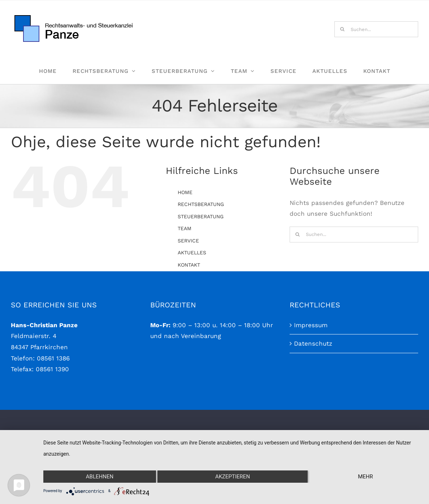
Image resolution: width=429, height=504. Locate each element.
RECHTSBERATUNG (201, 204)
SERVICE (188, 241)
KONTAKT (189, 265)
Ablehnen (100, 477)
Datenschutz (313, 391)
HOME (185, 192)
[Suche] (342, 29)
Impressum (311, 372)
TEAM (185, 228)
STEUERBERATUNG (201, 216)
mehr (365, 477)
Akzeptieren (233, 477)
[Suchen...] (376, 29)
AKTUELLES (192, 253)
